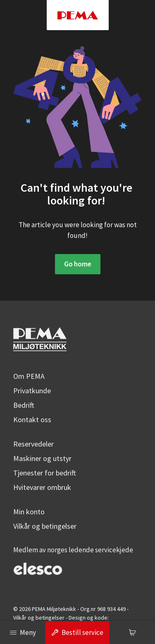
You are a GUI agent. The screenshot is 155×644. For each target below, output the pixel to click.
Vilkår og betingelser (45, 526)
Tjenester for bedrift (45, 473)
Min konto (29, 512)
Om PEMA (29, 376)
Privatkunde (32, 391)
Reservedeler (33, 444)
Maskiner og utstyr (42, 458)
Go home (78, 264)
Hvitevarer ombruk (42, 487)
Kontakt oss (32, 419)
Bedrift (24, 405)
